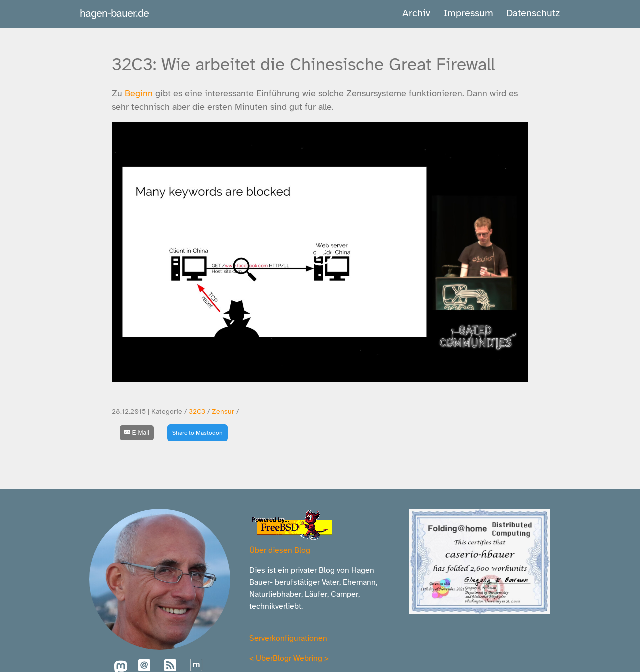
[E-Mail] (137, 433)
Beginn (139, 93)
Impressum (468, 13)
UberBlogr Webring (289, 658)
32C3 (197, 411)
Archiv (416, 13)
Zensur (223, 411)
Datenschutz (533, 13)
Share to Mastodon (198, 433)
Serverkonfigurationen (288, 638)
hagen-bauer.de (114, 13)
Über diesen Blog (280, 550)
